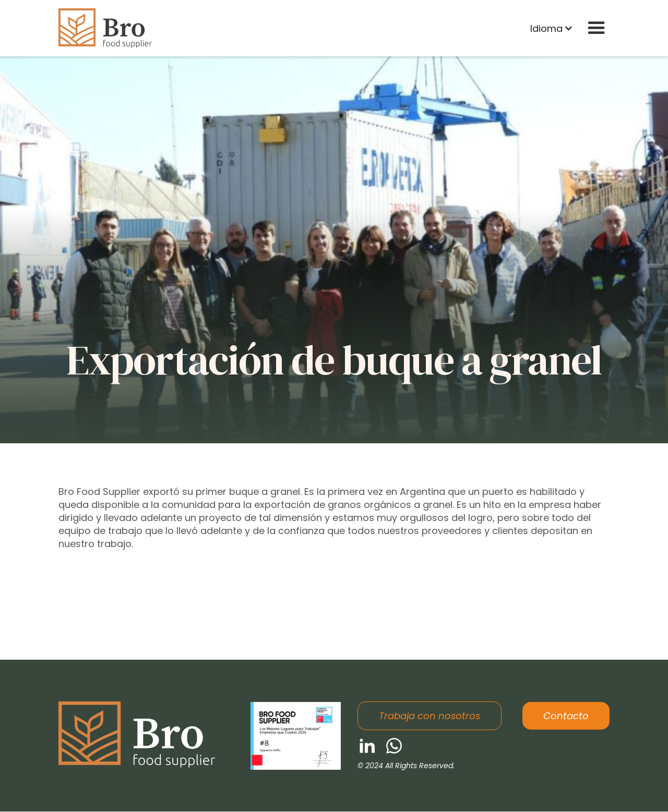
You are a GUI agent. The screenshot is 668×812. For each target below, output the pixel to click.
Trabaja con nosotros (430, 716)
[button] (552, 28)
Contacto (566, 716)
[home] (105, 28)
